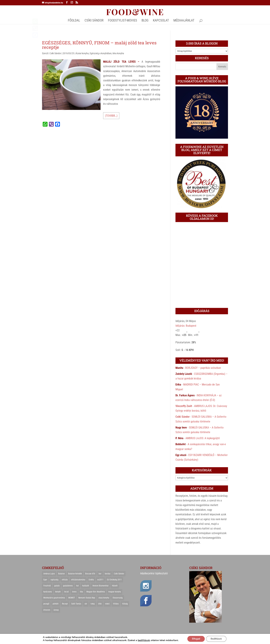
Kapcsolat (161, 21)
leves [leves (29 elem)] (74, 592)
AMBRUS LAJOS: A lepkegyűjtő (203, 438)
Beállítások (217, 639)
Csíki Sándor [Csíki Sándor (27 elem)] (119, 574)
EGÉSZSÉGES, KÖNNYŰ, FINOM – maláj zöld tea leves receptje (99, 45)
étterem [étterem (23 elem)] (47, 610)
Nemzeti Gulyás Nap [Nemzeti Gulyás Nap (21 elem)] (87, 598)
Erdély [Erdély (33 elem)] (91, 580)
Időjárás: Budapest (186, 326)
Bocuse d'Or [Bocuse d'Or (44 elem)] (90, 574)
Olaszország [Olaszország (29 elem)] (118, 598)
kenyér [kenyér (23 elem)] (58, 592)
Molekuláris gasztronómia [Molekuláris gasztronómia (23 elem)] (54, 598)
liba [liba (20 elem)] (81, 592)
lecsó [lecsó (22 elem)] (66, 592)
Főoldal (74, 21)
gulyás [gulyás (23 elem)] (57, 586)
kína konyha (118, 53)
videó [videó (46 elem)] (107, 604)
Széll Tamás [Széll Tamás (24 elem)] (76, 604)
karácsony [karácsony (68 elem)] (48, 592)
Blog (145, 21)
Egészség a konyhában (101, 53)
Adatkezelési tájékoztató (154, 573)
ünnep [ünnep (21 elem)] (56, 610)
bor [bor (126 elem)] (100, 574)
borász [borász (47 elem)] (108, 574)
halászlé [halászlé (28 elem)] (86, 586)
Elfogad (195, 639)
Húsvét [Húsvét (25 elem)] (115, 586)
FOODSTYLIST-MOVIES (123, 21)
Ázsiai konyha (82, 53)
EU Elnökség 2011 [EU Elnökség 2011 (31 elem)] (114, 580)
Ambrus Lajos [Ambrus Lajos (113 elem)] (49, 574)
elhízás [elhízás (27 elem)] (65, 580)
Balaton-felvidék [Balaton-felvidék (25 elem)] (75, 574)
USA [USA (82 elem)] (100, 604)
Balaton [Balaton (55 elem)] (61, 574)
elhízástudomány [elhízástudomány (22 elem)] (78, 580)
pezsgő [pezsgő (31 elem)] (46, 604)
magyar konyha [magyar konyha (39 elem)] (115, 592)
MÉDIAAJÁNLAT (184, 21)
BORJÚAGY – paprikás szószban (203, 368)
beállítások (142, 640)
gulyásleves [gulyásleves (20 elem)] (68, 586)
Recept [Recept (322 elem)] (65, 604)
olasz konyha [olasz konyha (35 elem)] (104, 598)
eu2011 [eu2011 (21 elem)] (100, 580)
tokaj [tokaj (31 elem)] (93, 604)
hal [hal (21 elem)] (77, 586)
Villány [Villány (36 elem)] (116, 604)
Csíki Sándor (55, 53)
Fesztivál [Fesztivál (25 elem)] (47, 586)
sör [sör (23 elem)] (86, 604)
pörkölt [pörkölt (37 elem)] (56, 604)
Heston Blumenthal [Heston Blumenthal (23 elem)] (100, 586)
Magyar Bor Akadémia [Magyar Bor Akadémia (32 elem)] (96, 592)
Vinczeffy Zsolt (184, 406)
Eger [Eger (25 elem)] (45, 580)
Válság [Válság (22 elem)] (125, 604)
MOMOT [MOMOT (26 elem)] (72, 598)
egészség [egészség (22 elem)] (54, 580)
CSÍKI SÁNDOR (94, 21)
